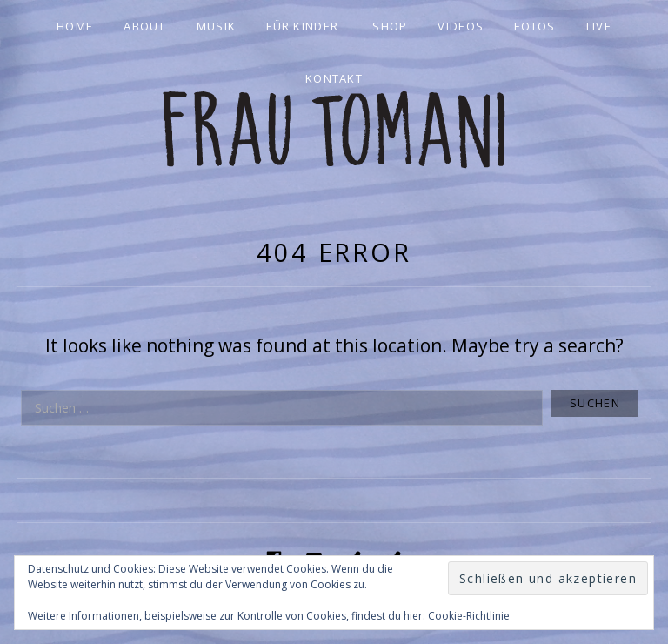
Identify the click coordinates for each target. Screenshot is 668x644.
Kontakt (334, 78)
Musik (217, 26)
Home (75, 26)
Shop (390, 26)
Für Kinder (302, 26)
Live (599, 26)
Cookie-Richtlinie (469, 616)
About (145, 26)
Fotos (535, 26)
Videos (461, 26)
